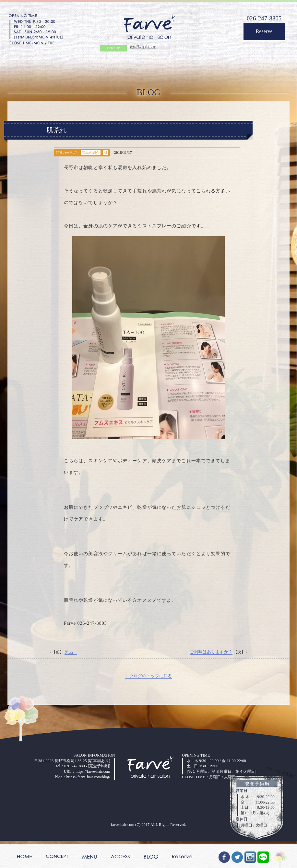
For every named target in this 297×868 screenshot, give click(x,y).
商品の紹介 (93, 158)
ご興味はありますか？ (210, 680)
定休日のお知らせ (142, 48)
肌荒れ (57, 134)
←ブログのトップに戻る (149, 705)
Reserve (261, 34)
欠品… (72, 680)
